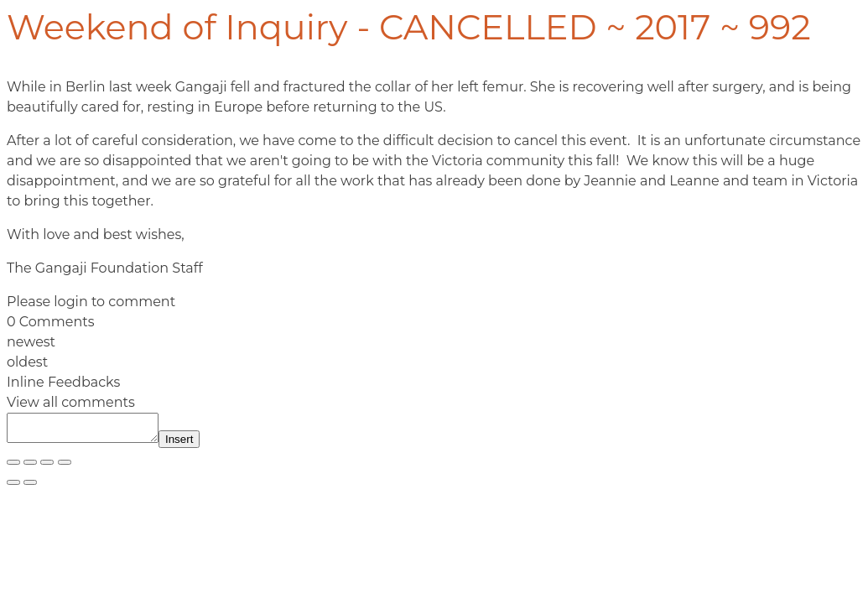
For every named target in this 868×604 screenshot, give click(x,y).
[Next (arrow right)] (30, 487)
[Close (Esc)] (65, 467)
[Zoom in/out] (13, 467)
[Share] (47, 467)
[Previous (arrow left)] (13, 487)
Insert (196, 444)
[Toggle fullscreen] (30, 467)
